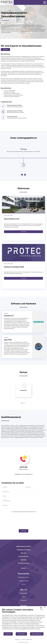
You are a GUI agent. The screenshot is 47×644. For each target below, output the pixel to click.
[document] (23, 620)
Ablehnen (8, 634)
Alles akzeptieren (37, 634)
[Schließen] (45, 607)
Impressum (18, 639)
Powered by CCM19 (24, 642)
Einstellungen (21, 634)
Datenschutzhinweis (27, 639)
